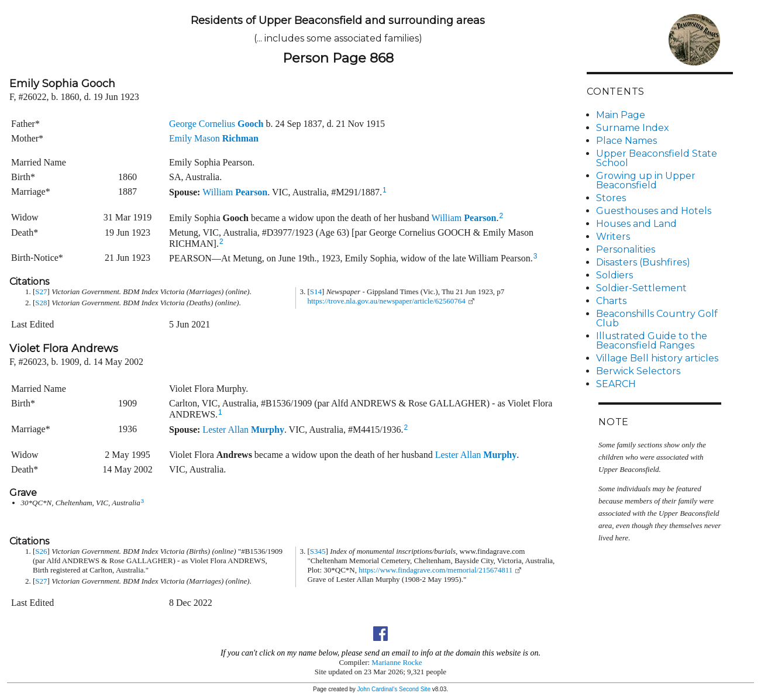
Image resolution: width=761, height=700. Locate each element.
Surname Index (633, 128)
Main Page (621, 115)
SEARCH (616, 384)
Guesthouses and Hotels (654, 211)
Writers (613, 237)
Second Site (415, 689)
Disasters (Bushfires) (643, 262)
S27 (41, 292)
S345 (318, 551)
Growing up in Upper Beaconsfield (646, 180)
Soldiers (614, 275)
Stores (611, 198)
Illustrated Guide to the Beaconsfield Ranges (652, 341)
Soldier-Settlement (641, 288)
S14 (316, 292)
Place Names (626, 141)
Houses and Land (636, 224)
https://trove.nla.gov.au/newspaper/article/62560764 (387, 301)
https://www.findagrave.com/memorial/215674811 (435, 570)
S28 (41, 303)
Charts (611, 301)
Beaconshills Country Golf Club (657, 318)
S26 (41, 551)
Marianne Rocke (397, 662)
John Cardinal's (378, 689)
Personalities (626, 249)
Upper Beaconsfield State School (657, 158)
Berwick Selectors (638, 371)
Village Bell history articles (657, 358)
